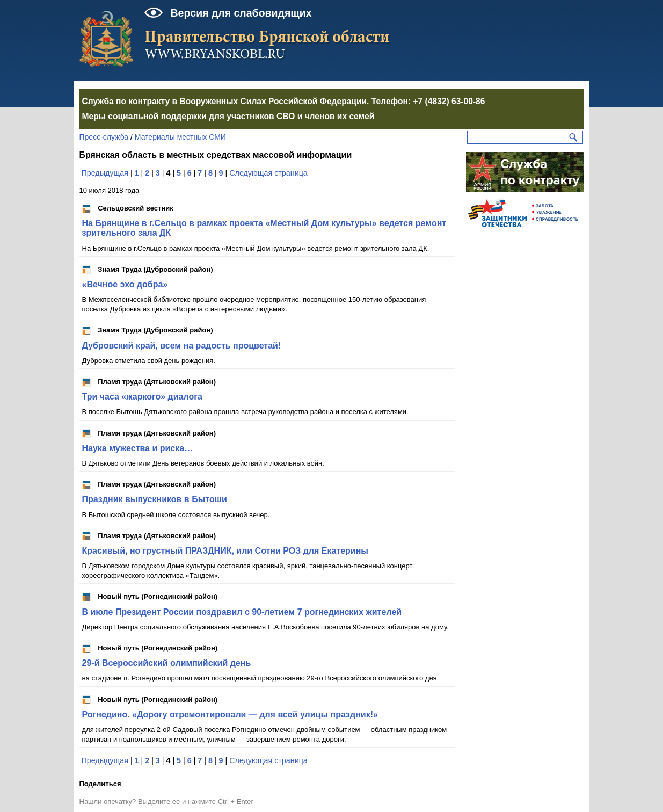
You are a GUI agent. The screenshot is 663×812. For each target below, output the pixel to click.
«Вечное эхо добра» (125, 284)
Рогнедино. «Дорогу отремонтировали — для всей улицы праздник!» (230, 715)
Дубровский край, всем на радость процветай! (182, 346)
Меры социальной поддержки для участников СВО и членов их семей (228, 116)
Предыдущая (104, 173)
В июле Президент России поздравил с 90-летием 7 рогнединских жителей (242, 612)
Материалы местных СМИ (180, 137)
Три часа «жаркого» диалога (142, 397)
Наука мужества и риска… (138, 448)
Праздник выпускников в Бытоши (155, 499)
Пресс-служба (104, 137)
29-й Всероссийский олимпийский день (167, 663)
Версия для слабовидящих (241, 13)
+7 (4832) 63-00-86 (449, 101)
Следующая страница (268, 173)
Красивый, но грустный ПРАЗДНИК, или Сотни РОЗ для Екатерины (225, 551)
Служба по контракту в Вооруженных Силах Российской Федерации (225, 101)
